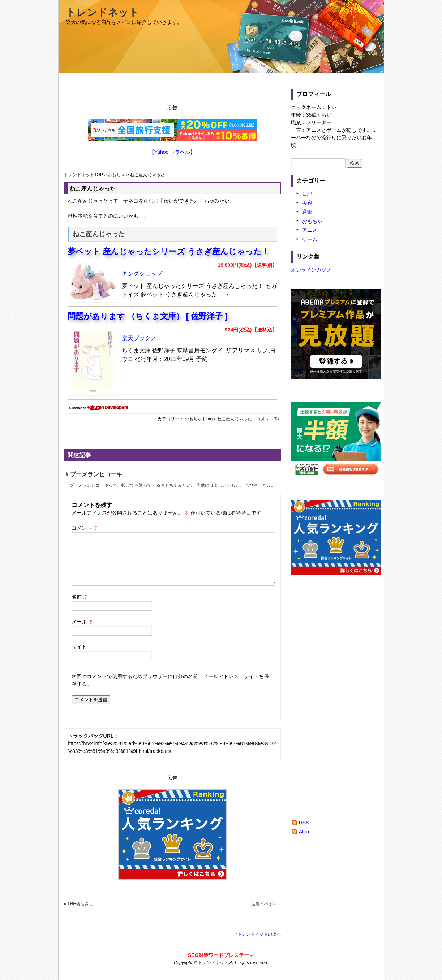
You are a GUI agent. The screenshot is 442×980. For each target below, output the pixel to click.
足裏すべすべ (264, 904)
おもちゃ (116, 175)
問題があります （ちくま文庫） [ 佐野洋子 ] (148, 316)
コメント (85, 528)
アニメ (310, 230)
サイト (79, 647)
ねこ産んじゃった (235, 419)
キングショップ (142, 274)
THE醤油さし (80, 904)
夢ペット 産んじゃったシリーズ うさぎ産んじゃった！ (169, 251)
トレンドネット (102, 12)
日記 (307, 194)
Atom (305, 832)
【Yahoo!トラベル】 (172, 152)
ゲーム (310, 239)
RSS (304, 823)
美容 (307, 203)
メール (82, 622)
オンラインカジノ (311, 270)
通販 (307, 212)
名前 (80, 597)
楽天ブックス (139, 338)
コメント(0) (268, 419)
